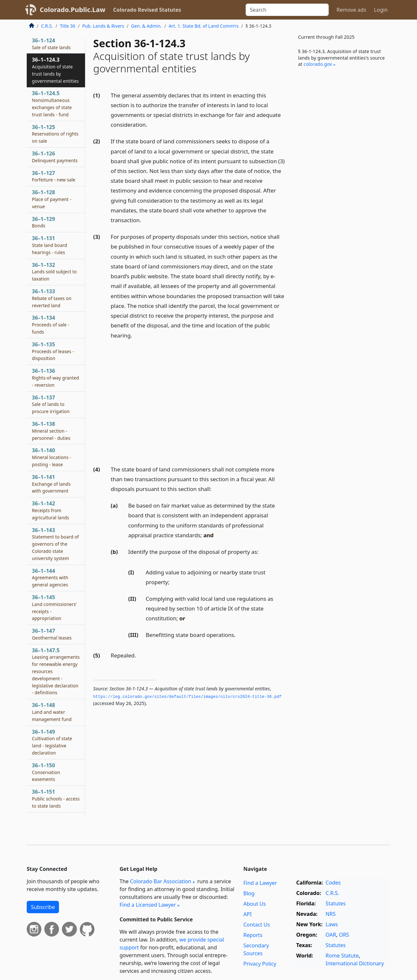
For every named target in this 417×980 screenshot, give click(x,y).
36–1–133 (52, 298)
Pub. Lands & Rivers (103, 26)
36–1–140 (51, 457)
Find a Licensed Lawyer (148, 905)
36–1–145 (54, 607)
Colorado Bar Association (161, 881)
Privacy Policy (260, 964)
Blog (249, 893)
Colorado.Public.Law (72, 10)
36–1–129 (43, 222)
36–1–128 (52, 199)
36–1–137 (51, 404)
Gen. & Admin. (147, 26)
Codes (333, 883)
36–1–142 (50, 510)
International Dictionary (355, 963)
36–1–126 (55, 157)
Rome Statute (342, 956)
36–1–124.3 (55, 70)
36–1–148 (52, 712)
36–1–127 (54, 176)
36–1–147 (52, 634)
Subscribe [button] (43, 907)
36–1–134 (51, 324)
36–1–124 (51, 44)
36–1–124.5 (52, 103)
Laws (332, 924)
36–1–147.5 (56, 671)
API (247, 914)
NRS (331, 914)
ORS (344, 935)
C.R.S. (47, 26)
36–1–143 (55, 544)
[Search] (287, 10)
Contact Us (257, 925)
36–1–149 (52, 742)
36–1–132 (54, 272)
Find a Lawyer (260, 883)
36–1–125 (55, 134)
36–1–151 (56, 799)
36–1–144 (50, 578)
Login (381, 10)
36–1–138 (51, 431)
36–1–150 (46, 772)
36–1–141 (51, 484)
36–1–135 (53, 351)
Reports (253, 935)
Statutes (336, 903)
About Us (255, 904)
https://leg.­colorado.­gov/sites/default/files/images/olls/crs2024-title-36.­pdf (187, 697)
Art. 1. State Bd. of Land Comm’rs (204, 26)
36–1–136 (56, 378)
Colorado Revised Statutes (147, 10)
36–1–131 (50, 245)
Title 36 (68, 26)
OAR (331, 935)
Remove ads (351, 10)
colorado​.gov (318, 64)
